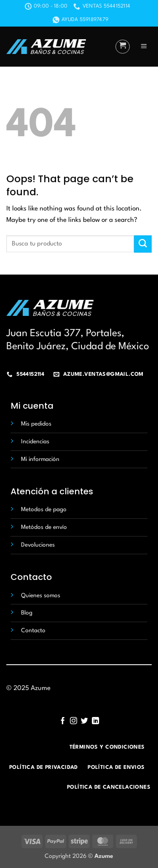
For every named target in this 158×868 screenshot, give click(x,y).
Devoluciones (38, 545)
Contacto (33, 631)
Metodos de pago (44, 509)
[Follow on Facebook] (63, 721)
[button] (123, 47)
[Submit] (143, 244)
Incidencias (35, 442)
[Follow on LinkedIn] (95, 721)
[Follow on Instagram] (74, 721)
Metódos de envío (44, 527)
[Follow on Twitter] (84, 721)
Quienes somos (41, 596)
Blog (27, 613)
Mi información (40, 459)
